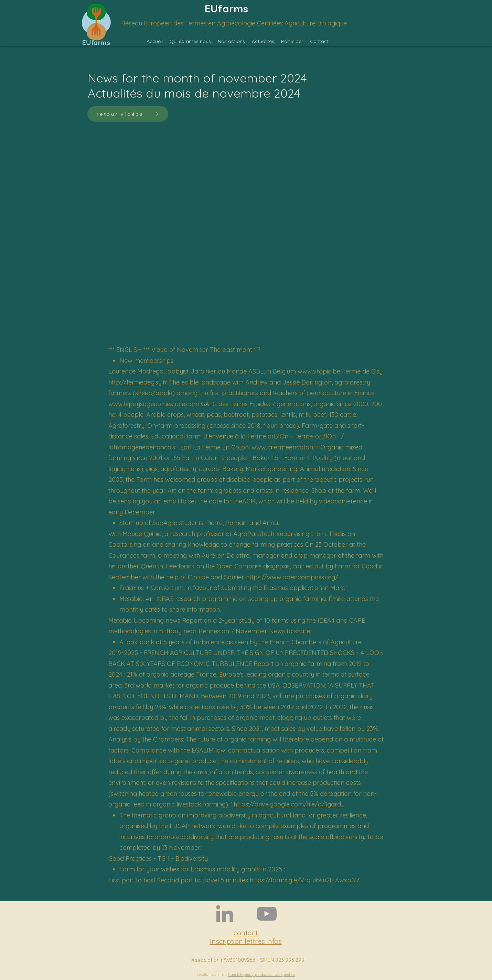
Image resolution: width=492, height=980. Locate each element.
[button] (190, 41)
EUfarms (226, 9)
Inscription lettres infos (246, 941)
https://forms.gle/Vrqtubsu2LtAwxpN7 (304, 880)
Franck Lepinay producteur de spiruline (261, 974)
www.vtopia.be (319, 371)
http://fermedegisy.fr (138, 382)
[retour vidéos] (128, 114)
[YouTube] (267, 914)
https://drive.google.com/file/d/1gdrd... (289, 804)
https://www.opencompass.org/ (292, 577)
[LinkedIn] (225, 914)
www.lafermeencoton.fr (285, 447)
